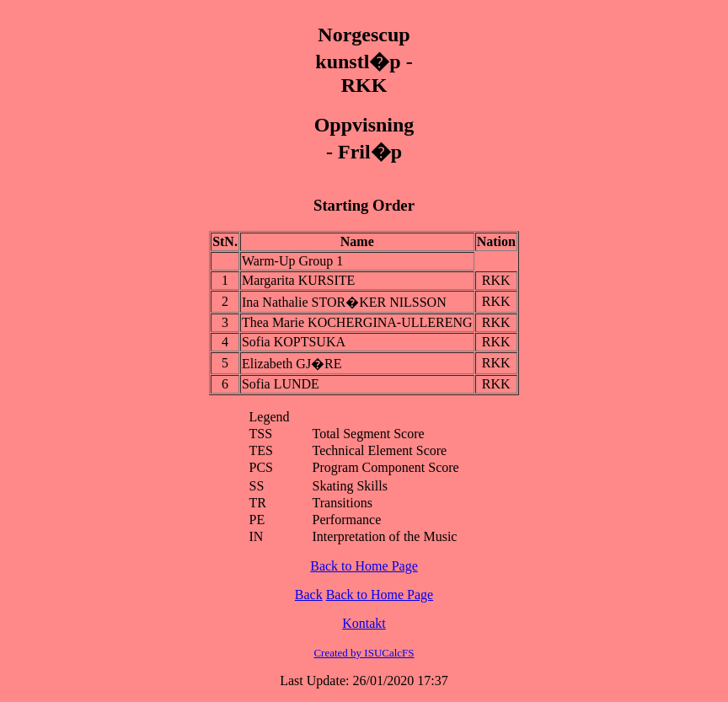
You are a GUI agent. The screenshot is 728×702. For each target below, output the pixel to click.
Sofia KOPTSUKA (294, 342)
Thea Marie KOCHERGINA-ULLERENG (357, 322)
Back (309, 595)
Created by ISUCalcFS (364, 653)
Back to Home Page (364, 566)
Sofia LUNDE (281, 384)
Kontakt (364, 623)
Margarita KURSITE (298, 280)
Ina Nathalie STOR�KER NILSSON (344, 302)
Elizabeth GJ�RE (292, 364)
